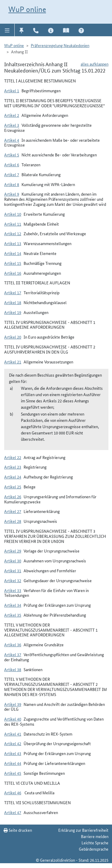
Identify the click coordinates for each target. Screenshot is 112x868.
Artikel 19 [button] (13, 312)
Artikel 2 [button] (12, 115)
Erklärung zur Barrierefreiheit (83, 830)
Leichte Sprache (95, 843)
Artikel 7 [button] (12, 174)
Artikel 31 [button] (13, 570)
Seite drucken (18, 830)
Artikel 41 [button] (13, 734)
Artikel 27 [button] (13, 511)
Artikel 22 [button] (13, 457)
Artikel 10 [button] (13, 214)
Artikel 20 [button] (13, 337)
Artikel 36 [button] (13, 644)
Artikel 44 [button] (13, 763)
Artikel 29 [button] (13, 551)
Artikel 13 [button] (13, 243)
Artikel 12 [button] (13, 233)
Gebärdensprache (94, 849)
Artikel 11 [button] (13, 224)
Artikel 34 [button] (13, 605)
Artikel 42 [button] (13, 743)
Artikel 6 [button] (12, 164)
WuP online (27, 9)
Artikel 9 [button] (12, 194)
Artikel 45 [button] (13, 773)
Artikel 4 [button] (12, 140)
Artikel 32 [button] (13, 580)
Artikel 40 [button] (13, 719)
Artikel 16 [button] (13, 273)
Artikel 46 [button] (13, 792)
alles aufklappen (95, 64)
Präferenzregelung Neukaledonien (60, 45)
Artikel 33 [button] (13, 590)
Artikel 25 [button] (13, 487)
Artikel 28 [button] (13, 521)
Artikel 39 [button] (13, 704)
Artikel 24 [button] (13, 477)
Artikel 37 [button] (13, 654)
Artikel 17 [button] (13, 292)
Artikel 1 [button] (12, 90)
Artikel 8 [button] (12, 184)
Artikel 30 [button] (13, 561)
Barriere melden (95, 836)
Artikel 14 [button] (13, 253)
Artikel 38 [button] (13, 669)
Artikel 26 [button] (13, 496)
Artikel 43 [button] (13, 753)
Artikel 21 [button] (13, 362)
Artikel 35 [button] (13, 615)
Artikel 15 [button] (13, 263)
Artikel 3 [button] (12, 125)
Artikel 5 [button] (12, 155)
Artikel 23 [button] (13, 467)
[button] (7, 30)
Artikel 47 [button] (13, 812)
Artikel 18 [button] (13, 302)
